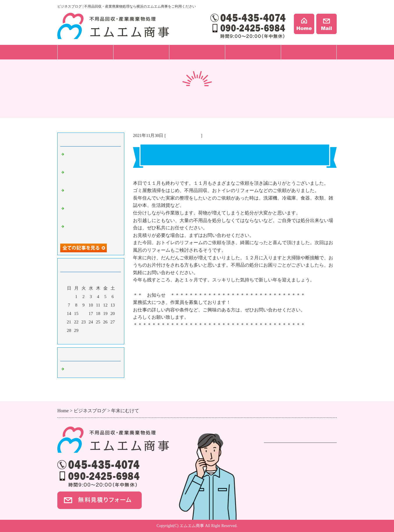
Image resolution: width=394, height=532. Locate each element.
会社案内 (309, 52)
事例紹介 (253, 52)
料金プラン (197, 52)
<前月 (80, 338)
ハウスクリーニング (285, 475)
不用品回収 (276, 452)
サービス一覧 (85, 52)
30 (84, 330)
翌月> (102, 338)
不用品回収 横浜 (183, 135)
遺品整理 (273, 460)
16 (84, 313)
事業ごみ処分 (278, 467)
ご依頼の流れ (141, 52)
